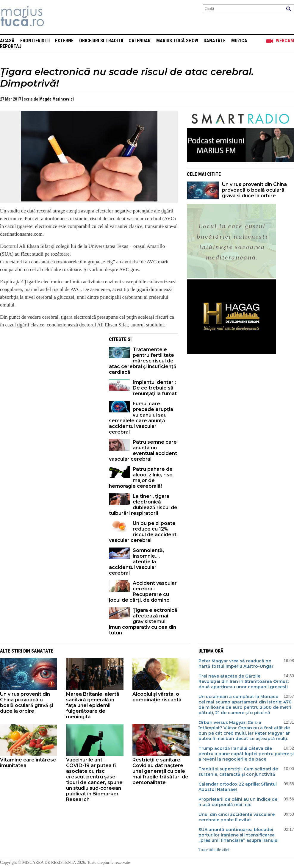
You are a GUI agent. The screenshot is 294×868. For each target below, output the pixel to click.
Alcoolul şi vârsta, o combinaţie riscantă (157, 697)
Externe (64, 41)
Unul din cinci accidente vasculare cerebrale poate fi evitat (237, 817)
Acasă (7, 41)
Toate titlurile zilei (214, 850)
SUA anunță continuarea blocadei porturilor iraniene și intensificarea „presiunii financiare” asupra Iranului (239, 835)
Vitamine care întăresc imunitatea (28, 763)
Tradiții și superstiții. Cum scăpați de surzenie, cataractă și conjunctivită (238, 772)
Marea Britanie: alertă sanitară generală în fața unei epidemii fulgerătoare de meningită (93, 705)
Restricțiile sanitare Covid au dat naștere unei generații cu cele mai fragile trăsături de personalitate (160, 771)
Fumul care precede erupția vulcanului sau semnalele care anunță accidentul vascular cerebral (141, 418)
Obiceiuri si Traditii (101, 41)
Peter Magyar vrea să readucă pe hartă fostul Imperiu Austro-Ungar (236, 664)
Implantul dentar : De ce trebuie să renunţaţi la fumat (155, 388)
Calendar (140, 41)
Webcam (285, 41)
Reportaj (11, 46)
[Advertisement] (50, 375)
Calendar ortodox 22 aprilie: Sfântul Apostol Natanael (238, 787)
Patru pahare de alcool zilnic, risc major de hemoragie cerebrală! (141, 478)
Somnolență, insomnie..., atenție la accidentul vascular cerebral (136, 562)
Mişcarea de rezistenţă (54, 17)
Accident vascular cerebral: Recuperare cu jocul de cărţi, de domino (143, 592)
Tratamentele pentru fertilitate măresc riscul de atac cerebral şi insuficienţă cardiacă (143, 361)
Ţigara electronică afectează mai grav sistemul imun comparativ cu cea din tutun (143, 621)
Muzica (239, 41)
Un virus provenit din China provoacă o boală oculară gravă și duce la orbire (254, 190)
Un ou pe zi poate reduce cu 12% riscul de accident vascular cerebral (143, 532)
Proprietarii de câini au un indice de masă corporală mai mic (238, 802)
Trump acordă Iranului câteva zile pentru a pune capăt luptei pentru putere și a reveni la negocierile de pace (246, 754)
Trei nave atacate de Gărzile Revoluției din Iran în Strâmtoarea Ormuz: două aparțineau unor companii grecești (244, 681)
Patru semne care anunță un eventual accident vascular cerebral (143, 451)
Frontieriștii (35, 41)
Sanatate (215, 41)
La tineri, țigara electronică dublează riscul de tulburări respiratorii (143, 505)
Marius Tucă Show (177, 41)
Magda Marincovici (57, 99)
